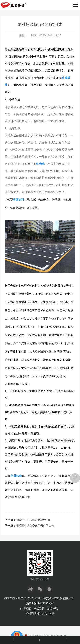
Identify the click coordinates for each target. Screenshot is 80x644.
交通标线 (52, 608)
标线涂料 (39, 608)
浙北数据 (49, 614)
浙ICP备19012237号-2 (40, 603)
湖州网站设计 (34, 614)
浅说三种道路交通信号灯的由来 (35, 526)
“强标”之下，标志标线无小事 (33, 520)
